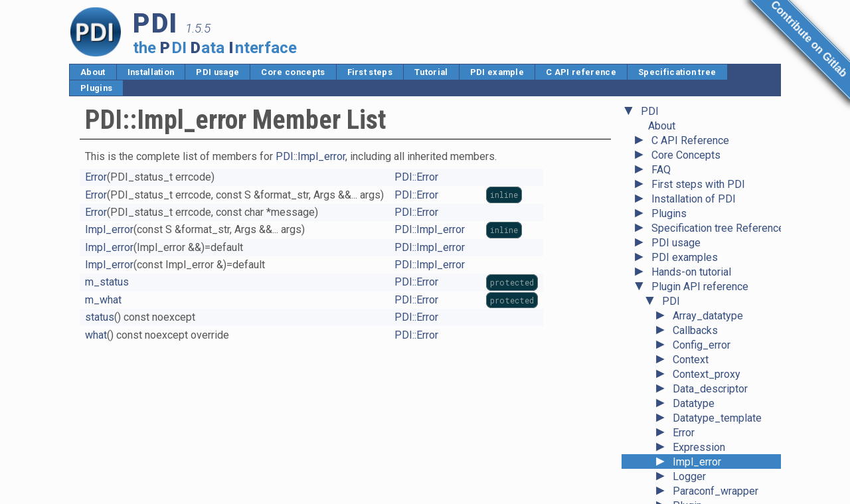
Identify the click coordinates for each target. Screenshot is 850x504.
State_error (699, 421)
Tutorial (431, 72)
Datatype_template (717, 216)
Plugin (687, 304)
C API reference (581, 72)
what (96, 335)
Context (691, 158)
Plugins (96, 88)
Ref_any (692, 362)
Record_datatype (713, 348)
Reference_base (712, 377)
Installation (151, 72)
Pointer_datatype (713, 333)
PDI (671, 99)
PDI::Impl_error (310, 156)
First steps (370, 72)
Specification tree (677, 72)
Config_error (702, 143)
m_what (103, 300)
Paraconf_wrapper (716, 289)
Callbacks (695, 128)
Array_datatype (708, 114)
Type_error (698, 464)
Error (684, 231)
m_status (107, 282)
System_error (705, 435)
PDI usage (217, 72)
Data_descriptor (710, 187)
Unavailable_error (713, 479)
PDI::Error (416, 177)
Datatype (694, 202)
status (100, 317)
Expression (699, 245)
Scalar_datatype (710, 406)
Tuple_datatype (709, 450)
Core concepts (293, 72)
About (93, 72)
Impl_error (697, 260)
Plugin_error (701, 318)
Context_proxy (707, 172)
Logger (689, 275)
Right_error (699, 391)
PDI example (497, 72)
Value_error (700, 494)
